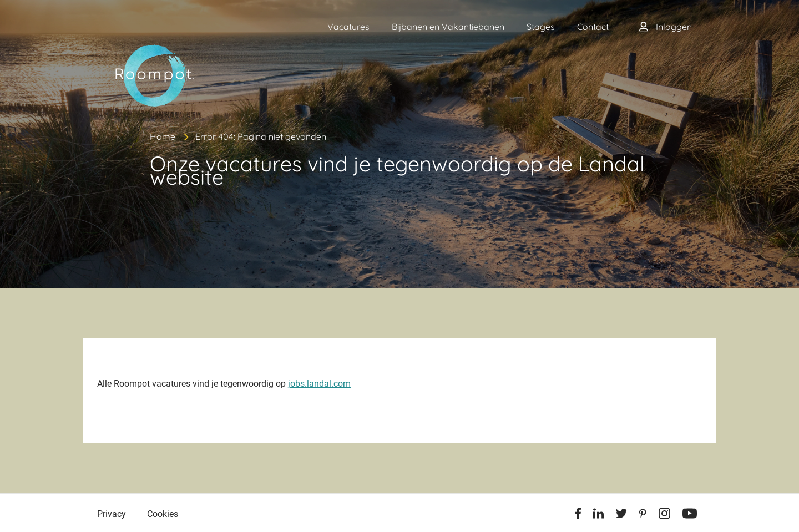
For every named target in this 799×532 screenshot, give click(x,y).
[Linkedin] (598, 515)
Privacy (112, 514)
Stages (541, 27)
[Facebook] (578, 515)
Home (163, 136)
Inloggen (674, 27)
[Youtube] (690, 515)
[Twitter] (621, 515)
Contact (593, 27)
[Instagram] (664, 515)
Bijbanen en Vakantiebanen (448, 27)
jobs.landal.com (319, 384)
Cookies (163, 514)
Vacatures (348, 27)
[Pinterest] (643, 515)
